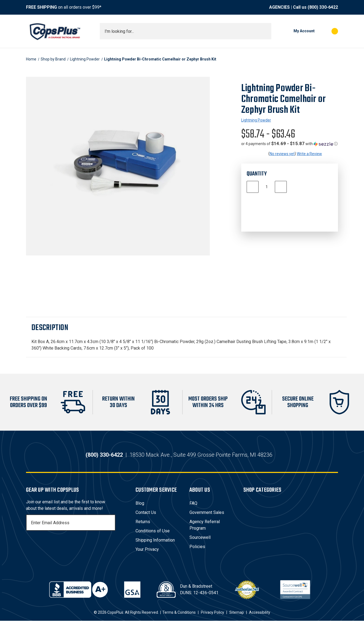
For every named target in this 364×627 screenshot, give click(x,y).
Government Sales (207, 519)
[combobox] (186, 31)
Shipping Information (155, 546)
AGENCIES (279, 7)
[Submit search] (265, 31)
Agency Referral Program (205, 531)
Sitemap (237, 619)
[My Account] (296, 31)
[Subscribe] (111, 529)
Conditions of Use (153, 537)
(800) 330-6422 (323, 7)
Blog (140, 509)
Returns (143, 528)
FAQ (193, 509)
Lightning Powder (256, 120)
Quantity (257, 174)
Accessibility (260, 619)
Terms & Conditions (179, 619)
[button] (289, 144)
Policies (197, 553)
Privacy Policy (212, 619)
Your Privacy (147, 556)
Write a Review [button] (309, 154)
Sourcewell (200, 544)
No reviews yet (282, 154)
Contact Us (146, 519)
